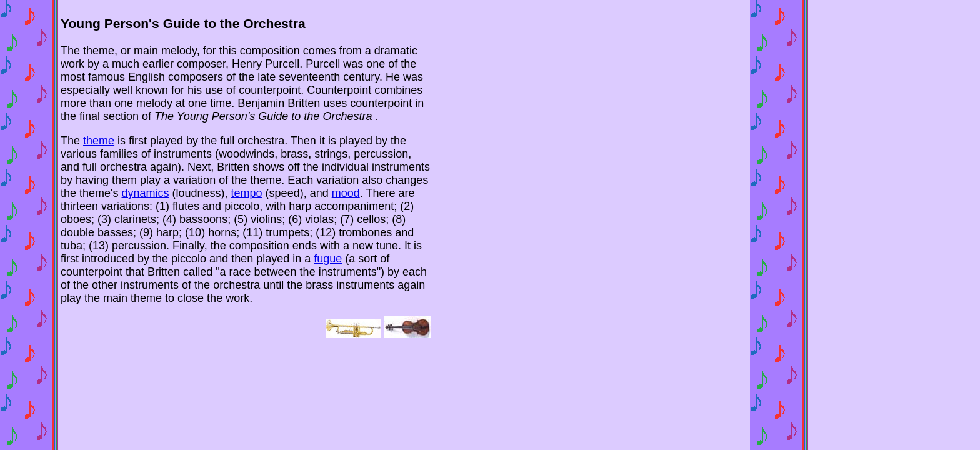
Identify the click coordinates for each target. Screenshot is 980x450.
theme (99, 141)
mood (346, 193)
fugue (328, 259)
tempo (247, 193)
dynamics (146, 193)
